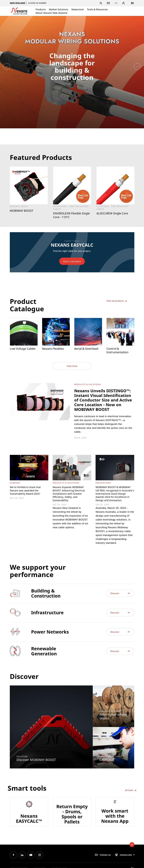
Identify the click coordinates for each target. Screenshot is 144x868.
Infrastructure (47, 634)
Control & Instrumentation (118, 351)
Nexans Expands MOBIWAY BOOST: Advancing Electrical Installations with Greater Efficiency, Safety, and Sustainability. (71, 507)
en (132, 3)
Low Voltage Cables (19, 351)
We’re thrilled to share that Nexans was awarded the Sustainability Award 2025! (28, 503)
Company (15, 492)
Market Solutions (59, 9)
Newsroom (78, 9)
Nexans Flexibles (54, 350)
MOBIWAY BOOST (23, 211)
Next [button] (137, 67)
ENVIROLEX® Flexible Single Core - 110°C (69, 216)
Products (41, 9)
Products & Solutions (88, 386)
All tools (130, 811)
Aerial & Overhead (88, 350)
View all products (118, 304)
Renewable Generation (44, 672)
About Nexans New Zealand (51, 13)
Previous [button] (7, 67)
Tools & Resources (97, 9)
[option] (72, 72)
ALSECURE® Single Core (114, 214)
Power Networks (50, 653)
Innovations (103, 492)
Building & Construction (46, 615)
